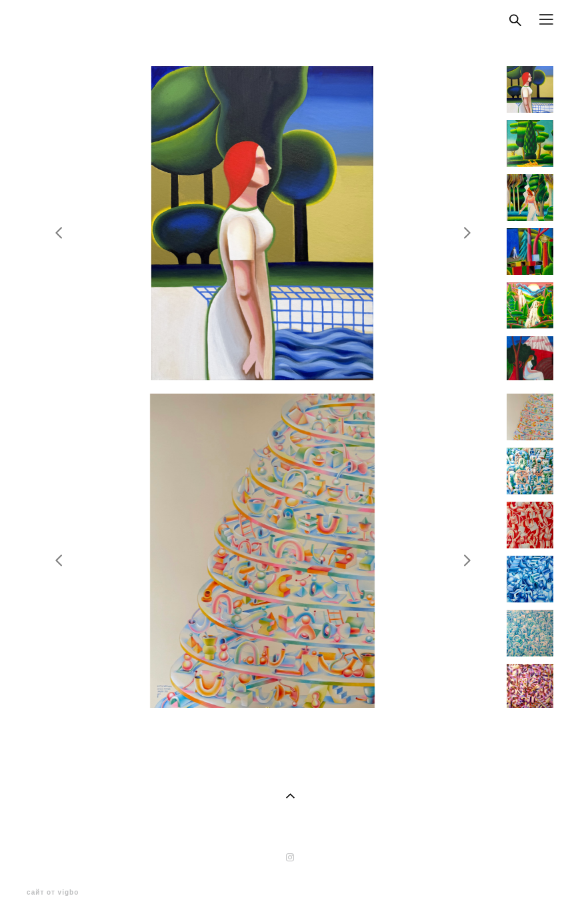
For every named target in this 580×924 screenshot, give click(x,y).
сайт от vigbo (53, 893)
